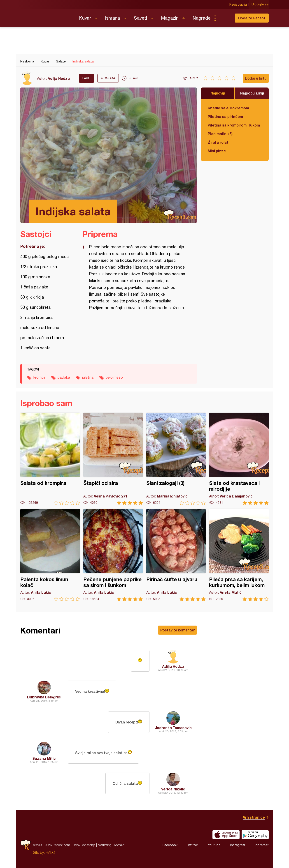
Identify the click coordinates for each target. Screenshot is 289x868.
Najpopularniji (252, 93)
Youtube (214, 845)
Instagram (238, 845)
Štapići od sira (113, 459)
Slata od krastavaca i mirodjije (239, 459)
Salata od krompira (50, 459)
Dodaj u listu (256, 78)
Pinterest (262, 845)
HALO (50, 852)
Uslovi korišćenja (84, 845)
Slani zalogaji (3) (176, 459)
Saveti (140, 18)
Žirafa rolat (218, 142)
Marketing (105, 845)
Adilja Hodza (59, 78)
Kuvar (85, 18)
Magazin (170, 18)
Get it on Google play (255, 835)
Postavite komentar (177, 630)
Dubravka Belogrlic (44, 697)
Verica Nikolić (173, 789)
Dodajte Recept (252, 18)
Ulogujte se (260, 5)
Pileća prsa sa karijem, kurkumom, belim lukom (239, 555)
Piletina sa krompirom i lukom (234, 125)
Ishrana (112, 18)
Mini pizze (217, 151)
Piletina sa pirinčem (225, 116)
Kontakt (119, 845)
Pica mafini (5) (220, 134)
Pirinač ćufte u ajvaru (176, 555)
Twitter (193, 845)
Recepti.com (46, 16)
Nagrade (202, 18)
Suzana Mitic (44, 758)
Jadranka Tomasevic (173, 728)
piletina (88, 377)
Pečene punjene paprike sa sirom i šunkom (113, 555)
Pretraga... (224, 18)
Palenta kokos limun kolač (50, 555)
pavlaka (64, 377)
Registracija (238, 5)
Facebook (170, 845)
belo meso (114, 377)
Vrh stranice (254, 817)
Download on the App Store (226, 835)
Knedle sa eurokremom (228, 108)
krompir (39, 377)
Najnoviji (218, 93)
